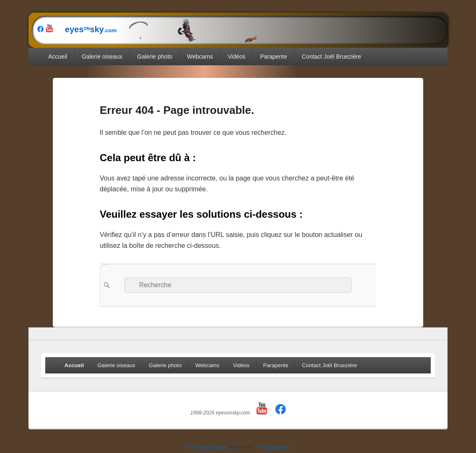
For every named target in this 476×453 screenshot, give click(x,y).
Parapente (274, 57)
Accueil (58, 57)
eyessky (157, 29)
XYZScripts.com (273, 447)
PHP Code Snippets (207, 447)
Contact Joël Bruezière (331, 57)
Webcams (200, 57)
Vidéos (237, 57)
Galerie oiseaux (102, 57)
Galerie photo (155, 57)
